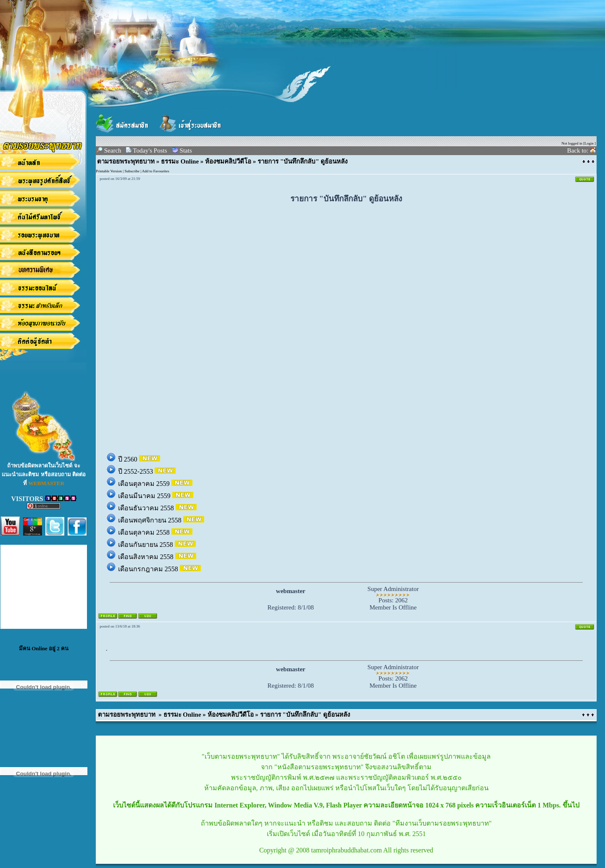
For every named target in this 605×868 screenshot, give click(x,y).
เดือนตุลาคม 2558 (145, 532)
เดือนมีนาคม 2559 (145, 496)
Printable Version (109, 171)
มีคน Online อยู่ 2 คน (44, 648)
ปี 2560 (129, 459)
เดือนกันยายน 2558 (146, 545)
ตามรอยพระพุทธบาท (126, 161)
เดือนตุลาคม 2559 (145, 484)
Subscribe (132, 171)
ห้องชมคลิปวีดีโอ (228, 161)
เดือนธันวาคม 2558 (147, 508)
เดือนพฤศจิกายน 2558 (151, 520)
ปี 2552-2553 (136, 471)
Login (589, 143)
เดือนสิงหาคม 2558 (147, 557)
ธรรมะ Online (180, 161)
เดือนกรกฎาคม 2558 (149, 569)
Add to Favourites (156, 171)
